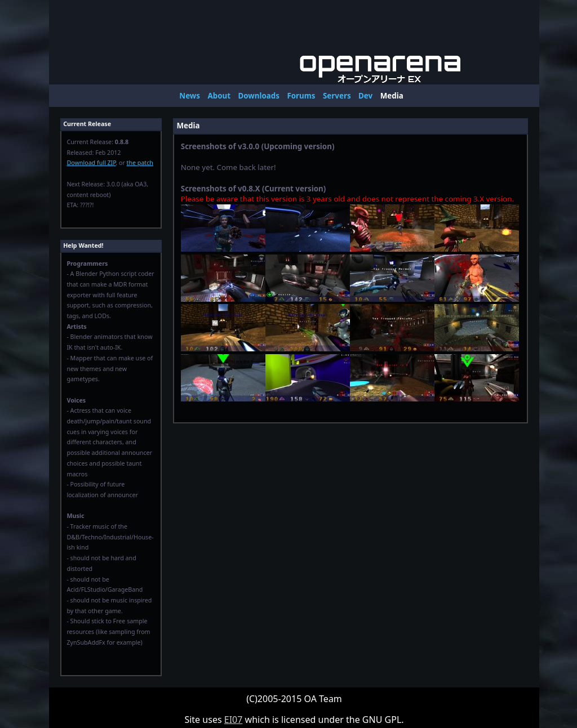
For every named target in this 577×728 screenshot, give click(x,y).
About (219, 96)
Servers (337, 96)
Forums (301, 96)
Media (392, 96)
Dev (365, 96)
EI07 (234, 720)
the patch (140, 163)
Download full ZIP (91, 163)
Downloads (258, 96)
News (190, 96)
